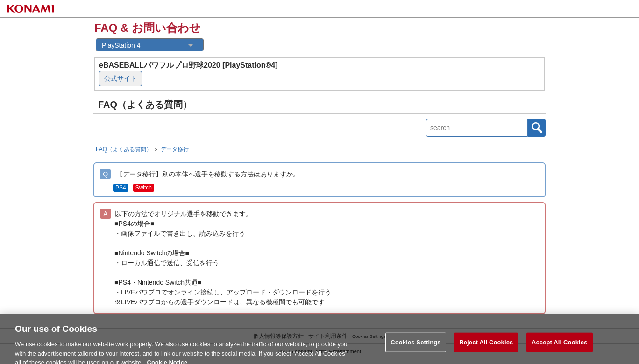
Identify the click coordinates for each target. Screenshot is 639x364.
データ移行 (175, 149)
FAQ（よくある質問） (124, 149)
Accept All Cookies (560, 346)
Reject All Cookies (486, 346)
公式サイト (121, 78)
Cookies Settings (416, 346)
